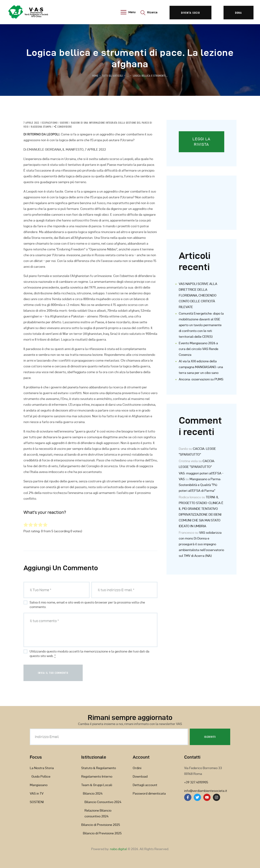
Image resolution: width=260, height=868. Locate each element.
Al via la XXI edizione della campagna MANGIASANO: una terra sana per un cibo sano (201, 367)
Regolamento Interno (97, 776)
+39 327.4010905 (196, 782)
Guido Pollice (41, 776)
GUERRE (64, 123)
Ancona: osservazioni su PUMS (201, 379)
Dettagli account (145, 785)
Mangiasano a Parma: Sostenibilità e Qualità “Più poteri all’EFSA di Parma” (200, 485)
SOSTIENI (37, 802)
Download (140, 776)
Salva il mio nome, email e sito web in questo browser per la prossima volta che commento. (87, 605)
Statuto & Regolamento (99, 768)
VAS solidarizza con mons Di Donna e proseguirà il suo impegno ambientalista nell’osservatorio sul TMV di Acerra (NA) (201, 544)
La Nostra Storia (42, 768)
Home (95, 75)
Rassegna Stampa (41, 127)
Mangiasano (39, 785)
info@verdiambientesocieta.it (206, 791)
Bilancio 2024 (93, 793)
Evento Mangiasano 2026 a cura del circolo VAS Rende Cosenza (199, 349)
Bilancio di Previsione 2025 (101, 825)
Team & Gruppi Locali (97, 785)
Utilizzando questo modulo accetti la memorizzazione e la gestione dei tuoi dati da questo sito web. (89, 654)
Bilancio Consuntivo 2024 (103, 802)
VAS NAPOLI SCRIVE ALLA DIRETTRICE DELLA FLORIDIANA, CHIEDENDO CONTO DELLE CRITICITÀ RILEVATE (198, 295)
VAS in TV (37, 793)
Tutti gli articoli (113, 75)
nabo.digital (118, 849)
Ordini (137, 768)
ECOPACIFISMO (50, 123)
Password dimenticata (149, 793)
